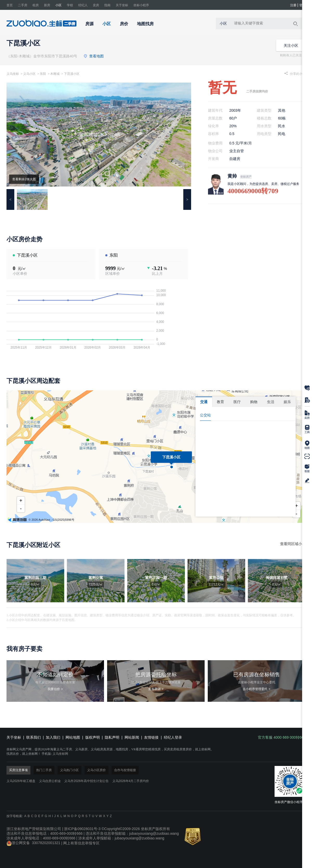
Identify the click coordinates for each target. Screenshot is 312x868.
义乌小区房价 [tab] (96, 770)
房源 (89, 24)
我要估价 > (55, 689)
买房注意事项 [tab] (18, 770)
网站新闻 (132, 737)
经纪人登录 (173, 737)
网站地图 (73, 737)
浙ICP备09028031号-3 (82, 829)
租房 (36, 5)
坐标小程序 (141, 5)
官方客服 (307, 469)
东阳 (43, 74)
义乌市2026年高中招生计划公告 (86, 781)
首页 (10, 5)
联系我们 (34, 737)
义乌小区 (30, 74)
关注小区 (291, 45)
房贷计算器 (307, 430)
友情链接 (151, 737)
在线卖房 (307, 415)
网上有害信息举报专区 (81, 843)
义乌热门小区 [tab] (69, 770)
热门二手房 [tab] (44, 770)
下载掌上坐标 (307, 457)
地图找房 (145, 24)
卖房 (96, 5)
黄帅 (232, 176)
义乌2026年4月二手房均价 (131, 781)
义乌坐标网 (60, 754)
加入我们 (53, 737)
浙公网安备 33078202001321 (33, 843)
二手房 (23, 5)
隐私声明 (112, 737)
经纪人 (83, 5)
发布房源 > (156, 689)
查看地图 (94, 56)
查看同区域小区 (293, 544)
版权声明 (93, 737)
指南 (107, 5)
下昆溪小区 (72, 74)
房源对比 (307, 399)
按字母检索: (15, 816)
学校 (70, 5)
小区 (58, 5)
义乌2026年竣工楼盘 (21, 781)
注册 (293, 5)
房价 (124, 24)
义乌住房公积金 (50, 781)
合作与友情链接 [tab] (125, 770)
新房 (47, 5)
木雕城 (55, 74)
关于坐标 (122, 5)
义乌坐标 (13, 74)
